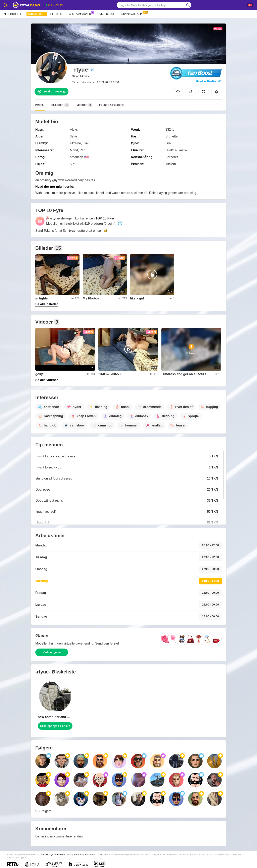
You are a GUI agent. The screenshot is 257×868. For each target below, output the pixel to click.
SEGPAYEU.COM (94, 855)
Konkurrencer (106, 14)
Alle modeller (14, 14)
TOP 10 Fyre (105, 218)
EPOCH (78, 855)
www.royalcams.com (54, 854)
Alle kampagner (81, 14)
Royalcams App (133, 14)
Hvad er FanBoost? (209, 81)
